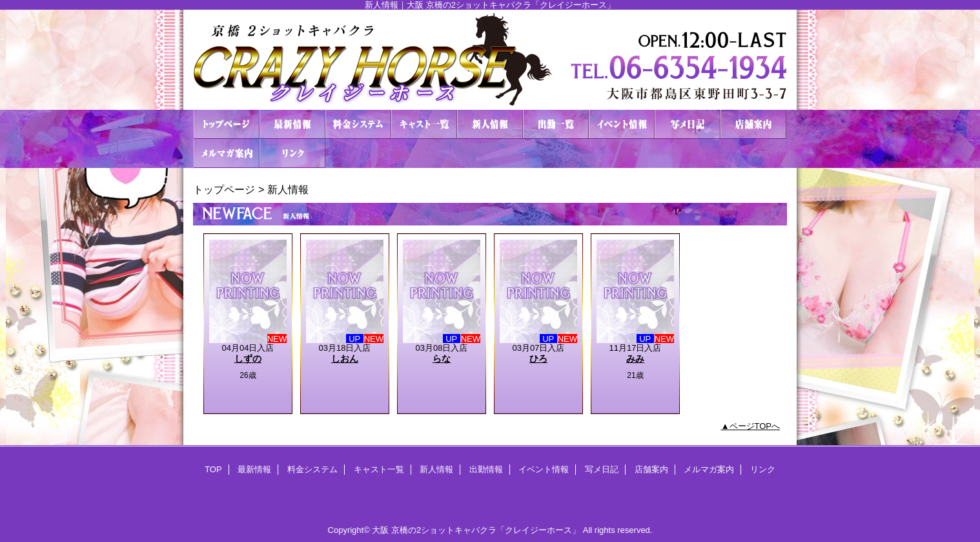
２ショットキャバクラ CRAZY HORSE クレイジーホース (490, 60)
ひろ (538, 359)
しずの (248, 359)
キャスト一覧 (424, 124)
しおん (345, 359)
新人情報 (490, 124)
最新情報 (292, 124)
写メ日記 (688, 124)
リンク (292, 153)
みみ (635, 359)
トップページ (224, 189)
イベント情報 (622, 124)
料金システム (358, 124)
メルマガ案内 (227, 153)
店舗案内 (753, 124)
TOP (227, 124)
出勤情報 (556, 124)
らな (442, 359)
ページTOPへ (755, 426)
